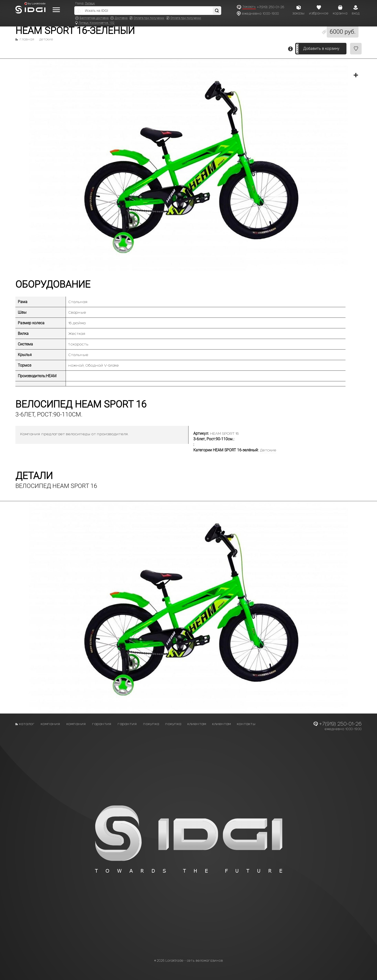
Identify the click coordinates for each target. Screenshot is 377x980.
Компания (50, 724)
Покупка (151, 724)
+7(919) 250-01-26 (271, 7)
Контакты (246, 724)
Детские (46, 39)
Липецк (90, 3)
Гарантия (102, 724)
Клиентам (197, 724)
